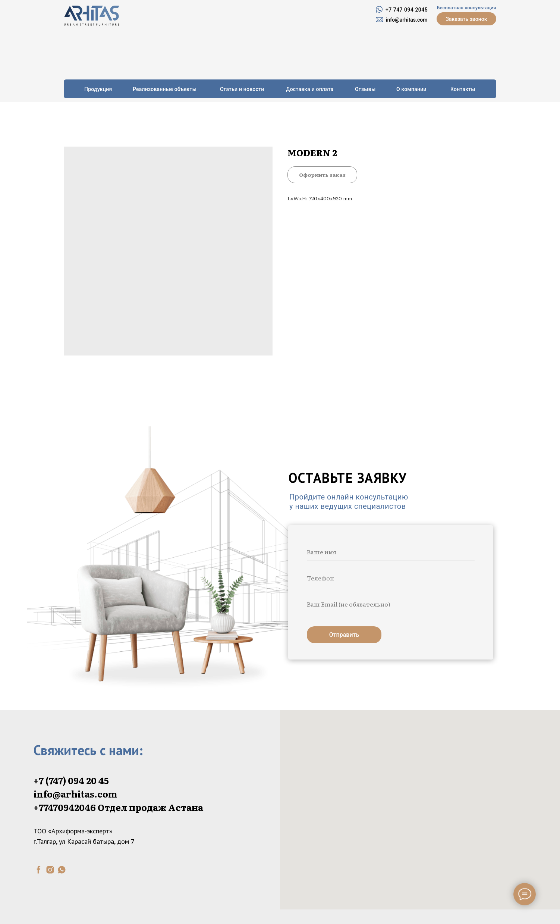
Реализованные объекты (165, 89)
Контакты (463, 89)
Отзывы (365, 89)
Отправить (344, 635)
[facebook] (39, 870)
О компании (411, 89)
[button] (466, 19)
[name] (391, 552)
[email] (391, 604)
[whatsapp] (62, 870)
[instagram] (50, 870)
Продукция (98, 89)
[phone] (391, 578)
